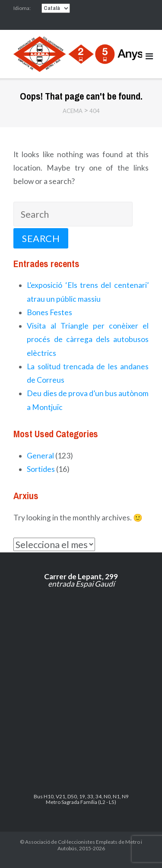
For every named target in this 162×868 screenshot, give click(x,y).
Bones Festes (49, 312)
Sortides (41, 469)
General (40, 456)
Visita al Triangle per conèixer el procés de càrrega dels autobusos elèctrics (87, 339)
